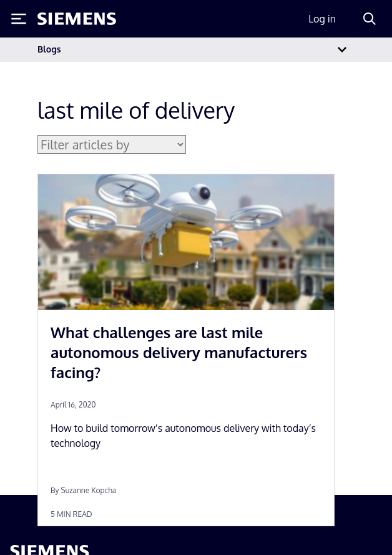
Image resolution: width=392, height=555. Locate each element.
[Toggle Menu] (19, 19)
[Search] (370, 19)
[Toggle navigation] (342, 50)
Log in (322, 19)
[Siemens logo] (77, 19)
